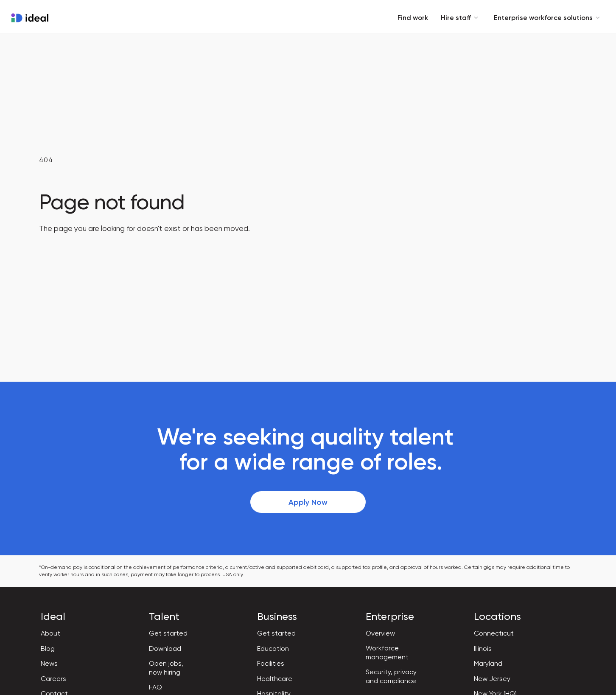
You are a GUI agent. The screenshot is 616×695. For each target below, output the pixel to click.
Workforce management (387, 653)
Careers (53, 679)
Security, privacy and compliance (391, 676)
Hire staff (461, 18)
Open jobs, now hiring (166, 668)
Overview (380, 633)
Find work (413, 18)
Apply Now (308, 502)
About (50, 633)
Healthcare (275, 679)
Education (273, 649)
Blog (48, 649)
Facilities (271, 663)
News (49, 663)
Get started (168, 633)
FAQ (155, 687)
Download (165, 649)
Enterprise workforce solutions (548, 18)
